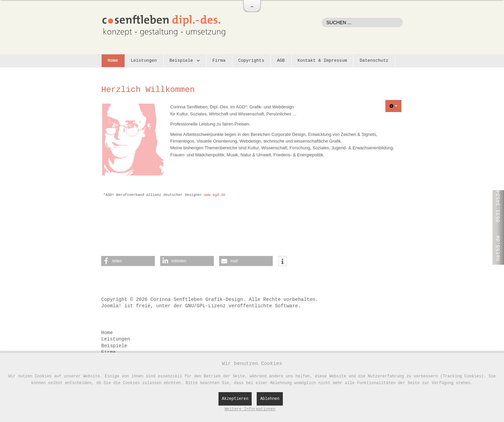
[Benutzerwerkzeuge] (393, 106)
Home (113, 61)
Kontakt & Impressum (322, 61)
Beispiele (181, 61)
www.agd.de (215, 195)
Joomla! (111, 306)
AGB (281, 61)
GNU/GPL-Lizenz (205, 306)
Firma (219, 61)
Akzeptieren (235, 399)
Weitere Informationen (250, 409)
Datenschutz (374, 61)
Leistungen (144, 61)
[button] (128, 261)
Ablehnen (270, 399)
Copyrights (251, 61)
